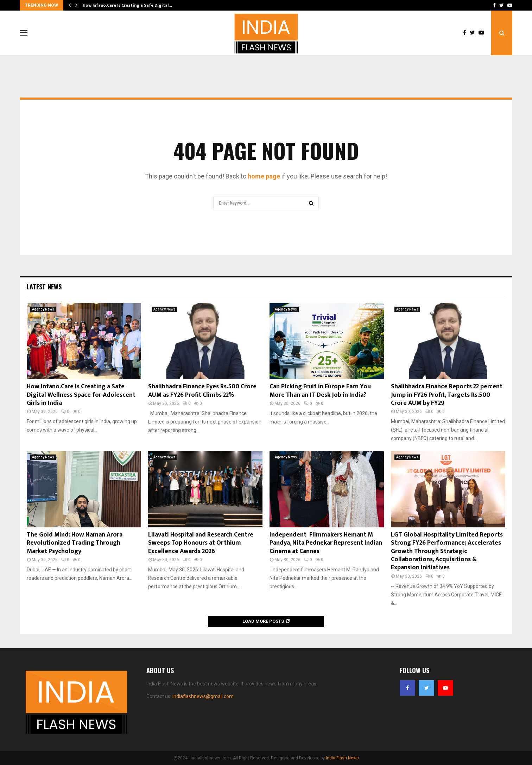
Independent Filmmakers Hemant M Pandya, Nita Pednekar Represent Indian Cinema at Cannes (326, 543)
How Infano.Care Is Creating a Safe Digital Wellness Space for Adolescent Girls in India (81, 395)
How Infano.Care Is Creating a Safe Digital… (127, 5)
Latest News (44, 287)
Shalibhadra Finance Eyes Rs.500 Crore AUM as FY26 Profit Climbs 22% (202, 391)
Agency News (43, 309)
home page (264, 176)
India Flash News (342, 758)
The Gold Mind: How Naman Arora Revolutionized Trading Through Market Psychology (75, 543)
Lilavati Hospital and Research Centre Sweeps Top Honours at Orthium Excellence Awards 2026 (201, 543)
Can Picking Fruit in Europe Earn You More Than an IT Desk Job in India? (320, 391)
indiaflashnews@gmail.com (203, 696)
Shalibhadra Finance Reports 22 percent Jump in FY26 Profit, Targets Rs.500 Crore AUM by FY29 (447, 395)
